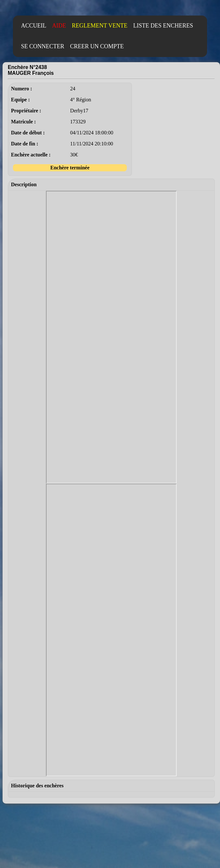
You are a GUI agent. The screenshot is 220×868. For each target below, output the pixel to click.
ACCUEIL (34, 26)
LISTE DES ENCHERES (163, 26)
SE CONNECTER (43, 46)
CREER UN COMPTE (97, 46)
